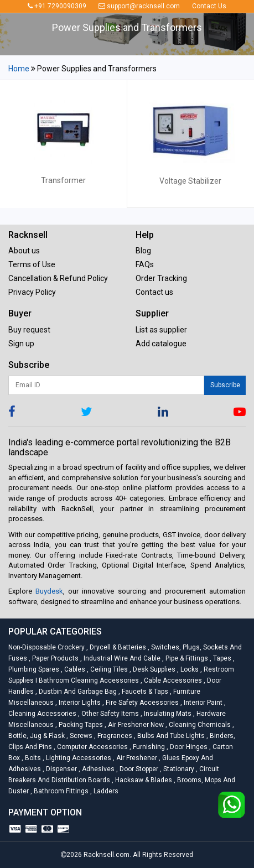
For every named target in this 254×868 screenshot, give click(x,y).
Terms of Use (32, 264)
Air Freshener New (135, 725)
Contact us (154, 292)
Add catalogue (161, 344)
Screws (80, 736)
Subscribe (225, 385)
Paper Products (55, 658)
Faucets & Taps (144, 692)
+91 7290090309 (57, 6)
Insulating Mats (167, 714)
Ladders (104, 791)
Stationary (178, 769)
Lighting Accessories (78, 758)
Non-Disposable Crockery (47, 647)
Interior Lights (79, 703)
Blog (143, 251)
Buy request (29, 330)
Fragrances (114, 736)
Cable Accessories (172, 680)
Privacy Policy (32, 292)
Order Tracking (161, 278)
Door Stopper (138, 769)
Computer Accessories (92, 747)
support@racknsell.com (139, 6)
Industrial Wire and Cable (121, 658)
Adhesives (97, 769)
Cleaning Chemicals (199, 725)
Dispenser (61, 769)
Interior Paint (202, 703)
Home (19, 69)
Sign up (21, 344)
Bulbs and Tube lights (170, 736)
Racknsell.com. (107, 855)
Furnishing (148, 747)
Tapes (221, 658)
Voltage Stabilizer (190, 181)
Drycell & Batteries (117, 647)
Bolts (32, 758)
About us (24, 251)
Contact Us (209, 6)
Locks (189, 669)
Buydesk (49, 591)
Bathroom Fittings (60, 791)
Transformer (63, 180)
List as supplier (161, 330)
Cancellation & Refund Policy (58, 278)
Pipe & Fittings (186, 658)
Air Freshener (136, 758)
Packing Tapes (80, 725)
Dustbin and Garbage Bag (77, 692)
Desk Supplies (153, 669)
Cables (74, 669)
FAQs (145, 264)
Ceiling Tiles (108, 669)
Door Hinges (188, 747)
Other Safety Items (109, 714)
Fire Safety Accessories (141, 703)
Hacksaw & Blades (143, 780)
